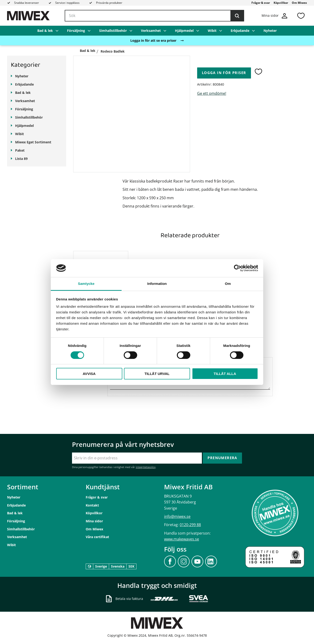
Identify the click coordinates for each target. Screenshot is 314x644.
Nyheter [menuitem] (270, 31)
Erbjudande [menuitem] (240, 31)
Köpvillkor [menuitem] (281, 3)
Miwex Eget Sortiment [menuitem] (33, 142)
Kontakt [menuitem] (92, 505)
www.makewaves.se (182, 539)
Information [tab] (157, 284)
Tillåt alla (225, 374)
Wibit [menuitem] (212, 31)
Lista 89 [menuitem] (21, 159)
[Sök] (237, 16)
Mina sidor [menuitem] (94, 521)
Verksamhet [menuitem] (151, 31)
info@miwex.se (177, 516)
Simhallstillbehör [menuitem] (113, 31)
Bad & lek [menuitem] (45, 31)
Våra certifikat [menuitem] (97, 537)
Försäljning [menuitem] (76, 31)
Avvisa (89, 374)
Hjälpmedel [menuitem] (184, 31)
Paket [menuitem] (20, 150)
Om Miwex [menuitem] (299, 3)
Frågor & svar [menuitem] (261, 3)
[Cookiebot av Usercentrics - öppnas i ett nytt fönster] (237, 268)
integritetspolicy (146, 467)
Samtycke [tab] (86, 284)
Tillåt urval (157, 374)
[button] (301, 16)
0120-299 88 (190, 525)
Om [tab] (228, 284)
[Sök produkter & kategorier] (154, 16)
